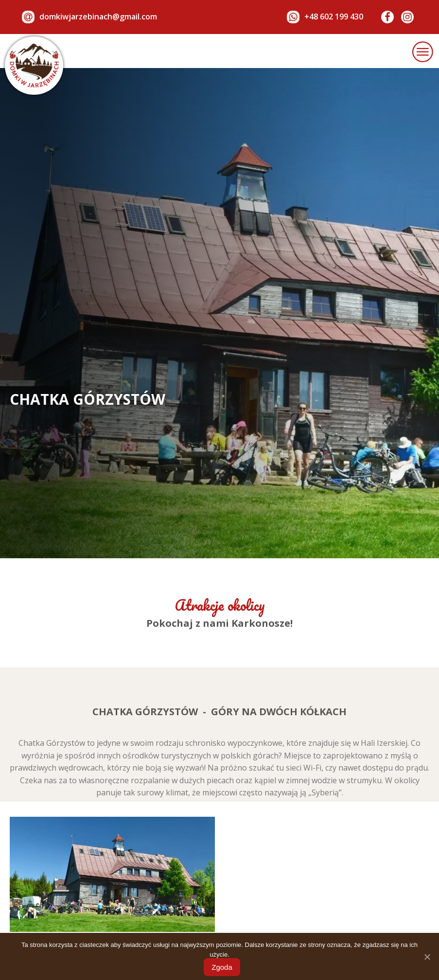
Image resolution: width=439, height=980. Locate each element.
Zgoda (222, 967)
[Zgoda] (427, 957)
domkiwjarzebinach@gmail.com (98, 17)
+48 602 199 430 (334, 17)
